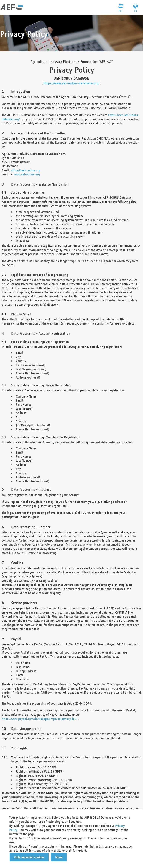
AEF (121, 11)
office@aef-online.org (26, 170)
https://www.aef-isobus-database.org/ (71, 83)
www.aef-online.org (27, 174)
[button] (29, 857)
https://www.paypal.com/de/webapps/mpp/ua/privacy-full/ (40, 719)
